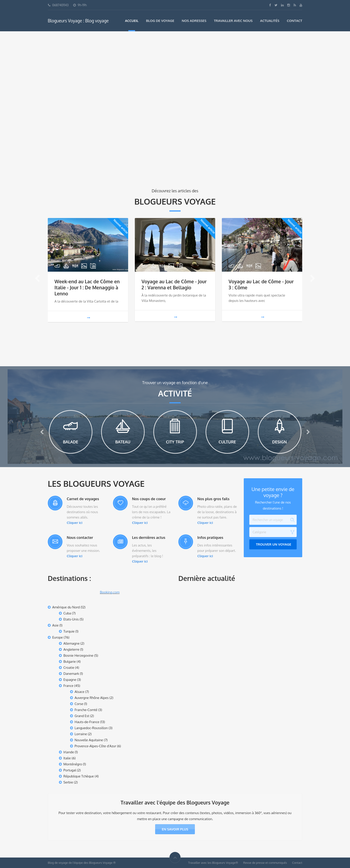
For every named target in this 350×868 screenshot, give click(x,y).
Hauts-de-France (87, 722)
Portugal (70, 770)
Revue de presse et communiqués (265, 863)
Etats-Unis (71, 619)
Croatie (69, 668)
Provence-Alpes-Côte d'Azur (95, 746)
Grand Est (82, 716)
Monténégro (73, 764)
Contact (295, 21)
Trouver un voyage (274, 544)
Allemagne (72, 643)
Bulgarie (70, 662)
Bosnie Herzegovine (78, 655)
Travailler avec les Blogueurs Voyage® (213, 863)
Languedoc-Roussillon (91, 728)
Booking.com (110, 592)
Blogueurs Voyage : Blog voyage (78, 21)
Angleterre (71, 649)
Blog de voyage (160, 21)
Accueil (132, 21)
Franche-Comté (86, 710)
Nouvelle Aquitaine (89, 740)
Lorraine (81, 734)
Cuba (67, 613)
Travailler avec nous (233, 21)
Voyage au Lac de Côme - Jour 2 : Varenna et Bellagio (174, 284)
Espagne (70, 680)
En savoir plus (175, 829)
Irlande (69, 752)
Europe (57, 637)
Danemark (71, 674)
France (68, 686)
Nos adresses (194, 21)
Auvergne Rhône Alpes (92, 698)
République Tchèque (79, 776)
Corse (79, 704)
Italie (67, 758)
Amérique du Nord (66, 607)
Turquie (69, 631)
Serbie (68, 782)
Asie (55, 625)
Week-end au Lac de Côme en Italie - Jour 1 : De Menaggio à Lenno (87, 287)
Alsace (79, 692)
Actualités (270, 21)
